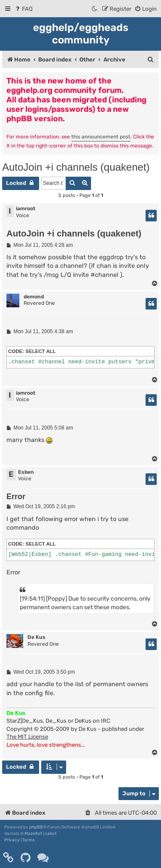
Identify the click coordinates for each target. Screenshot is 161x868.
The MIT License (27, 737)
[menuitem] (23, 9)
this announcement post (101, 137)
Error (16, 497)
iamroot (26, 209)
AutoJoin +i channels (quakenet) (76, 167)
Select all (41, 351)
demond (34, 297)
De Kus (36, 637)
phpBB (36, 827)
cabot (51, 834)
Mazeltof (33, 834)
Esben (26, 472)
